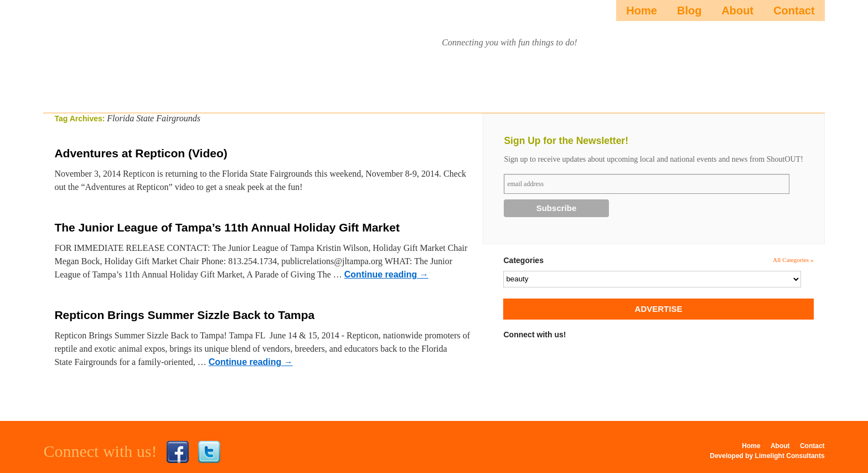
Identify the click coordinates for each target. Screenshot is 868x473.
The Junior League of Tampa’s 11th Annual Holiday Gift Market (227, 227)
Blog (689, 11)
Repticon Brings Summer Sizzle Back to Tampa (184, 315)
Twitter (209, 452)
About (737, 11)
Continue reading (386, 274)
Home (642, 11)
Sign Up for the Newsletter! (566, 141)
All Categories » (793, 260)
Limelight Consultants (790, 456)
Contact (794, 11)
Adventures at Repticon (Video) (141, 153)
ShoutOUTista (145, 53)
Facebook (178, 452)
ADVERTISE (659, 309)
